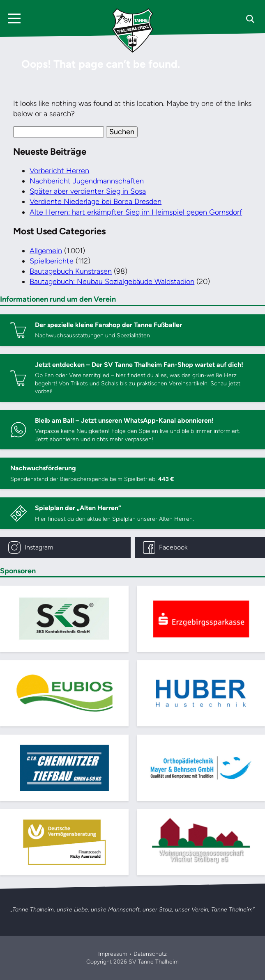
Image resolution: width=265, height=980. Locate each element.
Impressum (113, 954)
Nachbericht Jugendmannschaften (87, 181)
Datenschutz (150, 954)
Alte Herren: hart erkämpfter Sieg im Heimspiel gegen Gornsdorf (136, 212)
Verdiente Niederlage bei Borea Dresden (96, 201)
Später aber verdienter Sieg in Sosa (88, 191)
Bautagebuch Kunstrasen (71, 271)
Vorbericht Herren (59, 171)
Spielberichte (52, 261)
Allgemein (46, 251)
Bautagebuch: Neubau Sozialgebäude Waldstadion (112, 282)
